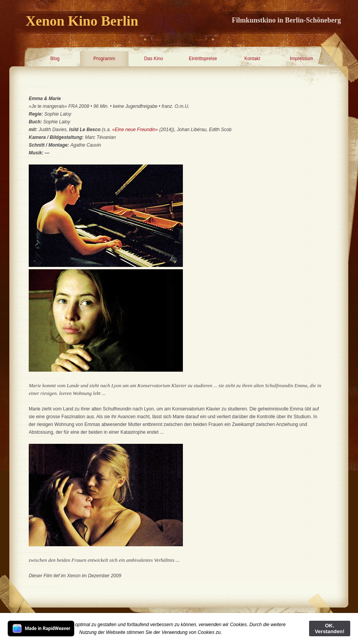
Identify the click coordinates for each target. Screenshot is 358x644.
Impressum (302, 59)
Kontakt (252, 59)
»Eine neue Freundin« (135, 130)
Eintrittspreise (203, 59)
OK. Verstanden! (330, 628)
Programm (104, 59)
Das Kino (154, 59)
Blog (55, 59)
